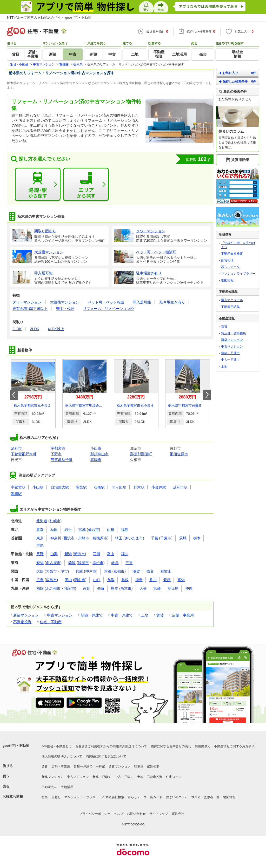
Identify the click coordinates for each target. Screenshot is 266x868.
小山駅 (38, 487)
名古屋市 (53, 563)
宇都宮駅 (18, 487)
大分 (143, 588)
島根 (125, 580)
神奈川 (56, 538)
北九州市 (53, 588)
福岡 (40, 588)
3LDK (35, 329)
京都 (108, 571)
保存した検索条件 (238, 81)
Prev (14, 395)
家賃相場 (227, 260)
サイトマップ (159, 814)
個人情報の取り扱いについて (62, 756)
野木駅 (139, 487)
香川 (153, 580)
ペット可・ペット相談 (106, 302)
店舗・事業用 (183, 615)
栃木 (197, 538)
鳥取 (111, 580)
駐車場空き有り (172, 302)
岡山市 (80, 580)
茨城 (183, 538)
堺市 (64, 571)
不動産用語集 (230, 307)
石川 (96, 554)
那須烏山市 (99, 454)
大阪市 (51, 571)
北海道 (42, 521)
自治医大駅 (60, 487)
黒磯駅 (16, 494)
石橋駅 (99, 487)
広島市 (51, 580)
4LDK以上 (56, 329)
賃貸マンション (119, 767)
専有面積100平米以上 (30, 309)
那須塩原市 (179, 454)
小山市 (96, 448)
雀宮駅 (81, 487)
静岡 (72, 563)
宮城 (82, 530)
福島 (125, 530)
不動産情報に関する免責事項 (234, 746)
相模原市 (100, 538)
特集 (45, 797)
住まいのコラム (177, 797)
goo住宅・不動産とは (57, 746)
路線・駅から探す (38, 185)
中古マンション (60, 615)
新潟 (68, 554)
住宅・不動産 (51, 622)
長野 (40, 554)
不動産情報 (227, 318)
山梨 (54, 554)
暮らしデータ (230, 267)
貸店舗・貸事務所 (234, 333)
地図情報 (227, 280)
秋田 (54, 530)
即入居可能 (142, 302)
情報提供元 (203, 746)
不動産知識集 (228, 292)
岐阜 (115, 563)
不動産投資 (22, 622)
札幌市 (55, 521)
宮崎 (157, 588)
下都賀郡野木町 (24, 454)
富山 (111, 554)
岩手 (68, 530)
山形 (111, 530)
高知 (181, 580)
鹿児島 (173, 588)
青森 (40, 530)
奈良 (150, 571)
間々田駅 (119, 487)
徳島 (139, 580)
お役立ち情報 (13, 796)
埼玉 (119, 538)
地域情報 (225, 235)
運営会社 (178, 814)
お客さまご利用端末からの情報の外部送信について (111, 746)
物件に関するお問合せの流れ (171, 746)
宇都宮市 (58, 448)
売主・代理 (65, 309)
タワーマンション (27, 302)
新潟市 (79, 554)
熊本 (115, 588)
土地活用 (67, 787)
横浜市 (69, 538)
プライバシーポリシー (95, 814)
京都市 (119, 571)
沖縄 (189, 588)
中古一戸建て (122, 615)
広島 (40, 580)
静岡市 (83, 563)
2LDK (17, 329)
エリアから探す (86, 185)
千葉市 (166, 538)
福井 (125, 554)
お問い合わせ (136, 814)
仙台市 (94, 530)
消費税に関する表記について (106, 756)
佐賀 (87, 588)
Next (207, 395)
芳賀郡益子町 (62, 460)
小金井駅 (159, 487)
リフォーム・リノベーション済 (108, 309)
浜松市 (98, 563)
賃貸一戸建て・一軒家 (89, 767)
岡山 (68, 580)
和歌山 (166, 571)
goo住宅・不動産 (16, 746)
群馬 (40, 545)
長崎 (101, 588)
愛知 (40, 563)
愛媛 (167, 580)
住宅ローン (174, 777)
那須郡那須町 (141, 454)
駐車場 (139, 767)
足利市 (16, 448)
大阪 (40, 571)
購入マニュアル (232, 300)
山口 (97, 580)
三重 (129, 563)
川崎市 (84, 538)
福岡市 (70, 588)
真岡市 (96, 460)
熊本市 (126, 588)
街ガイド (156, 797)
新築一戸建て (92, 615)
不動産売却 (49, 787)
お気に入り (238, 73)
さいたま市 (134, 538)
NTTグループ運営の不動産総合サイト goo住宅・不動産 (49, 18)
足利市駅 (180, 487)
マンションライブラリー (238, 274)
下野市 (56, 454)
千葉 (155, 538)
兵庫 (79, 571)
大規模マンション (65, 302)
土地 (145, 615)
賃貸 (160, 615)
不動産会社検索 (232, 254)
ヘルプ (119, 814)
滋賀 (136, 571)
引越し (56, 797)
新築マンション (26, 615)
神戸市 (91, 571)
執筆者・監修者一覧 (205, 797)
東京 (40, 538)
